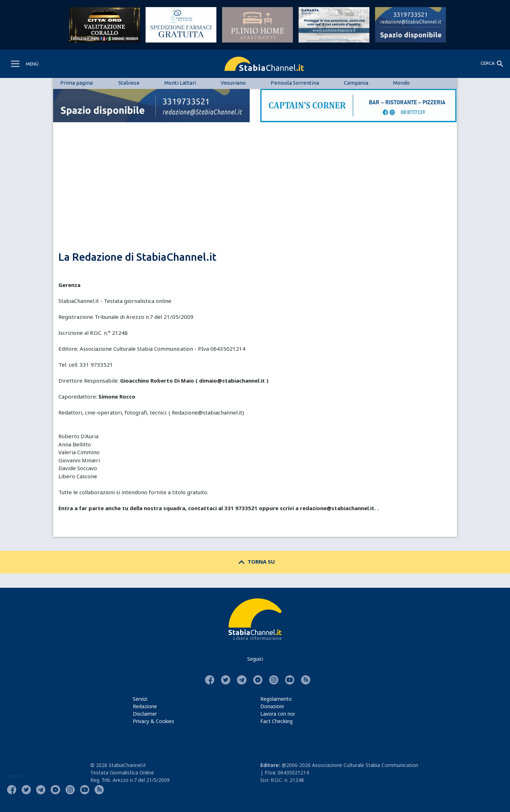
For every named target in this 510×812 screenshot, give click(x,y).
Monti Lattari (180, 83)
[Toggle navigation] (24, 64)
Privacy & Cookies (154, 721)
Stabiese (129, 83)
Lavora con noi (277, 714)
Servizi (140, 699)
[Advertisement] (255, 198)
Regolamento (276, 699)
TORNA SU (255, 562)
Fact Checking (276, 721)
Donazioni (272, 706)
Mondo (401, 83)
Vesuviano (233, 83)
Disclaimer (145, 714)
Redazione (145, 706)
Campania (356, 83)
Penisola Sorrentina (295, 83)
